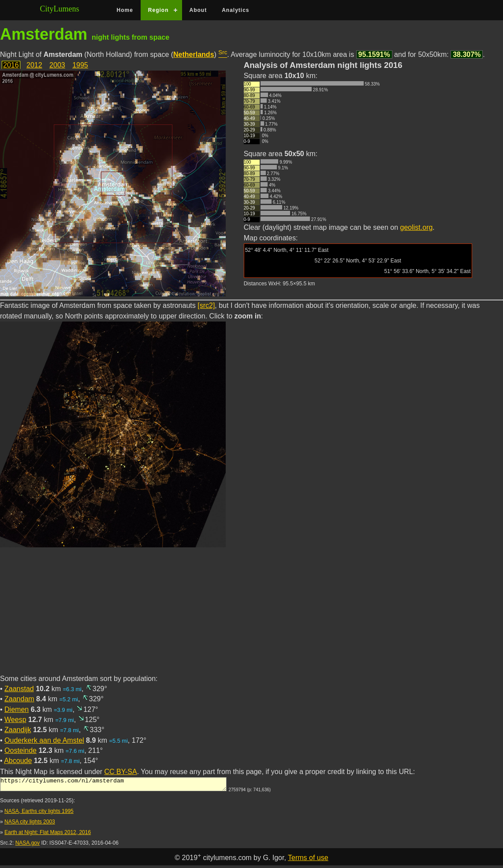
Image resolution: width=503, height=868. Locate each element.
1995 (80, 65)
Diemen (17, 709)
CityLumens (60, 9)
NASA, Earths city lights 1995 (39, 814)
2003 (57, 65)
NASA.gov (28, 846)
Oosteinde (20, 750)
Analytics (235, 10)
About (198, 10)
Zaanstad (19, 689)
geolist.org (417, 227)
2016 (11, 65)
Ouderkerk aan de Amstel (44, 740)
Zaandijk (18, 730)
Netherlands (194, 54)
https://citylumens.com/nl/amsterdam (113, 786)
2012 (34, 65)
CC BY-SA (121, 772)
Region (158, 10)
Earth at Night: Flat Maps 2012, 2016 (48, 835)
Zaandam (19, 699)
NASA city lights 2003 (30, 824)
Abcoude (18, 761)
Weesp (15, 720)
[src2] (206, 305)
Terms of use (308, 860)
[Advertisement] (251, 612)
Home (125, 10)
